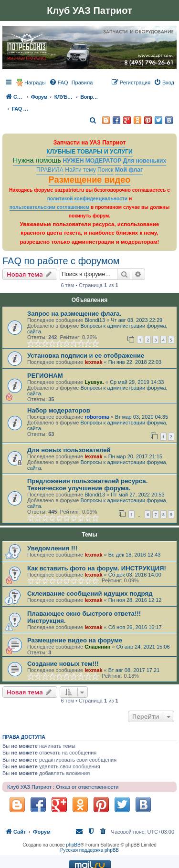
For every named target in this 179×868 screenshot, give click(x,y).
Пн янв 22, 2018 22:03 (135, 362)
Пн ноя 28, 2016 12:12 (135, 600)
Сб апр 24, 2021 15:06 (143, 647)
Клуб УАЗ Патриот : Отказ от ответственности (63, 787)
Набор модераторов (59, 410)
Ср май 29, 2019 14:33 (137, 382)
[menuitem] (59, 83)
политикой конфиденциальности (88, 199)
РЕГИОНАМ (45, 376)
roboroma (97, 417)
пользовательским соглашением (49, 207)
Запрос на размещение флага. (74, 314)
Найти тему (80, 170)
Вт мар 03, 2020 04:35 (142, 417)
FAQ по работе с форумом (61, 261)
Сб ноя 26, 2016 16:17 (135, 627)
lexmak (93, 362)
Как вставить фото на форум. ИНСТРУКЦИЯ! (97, 568)
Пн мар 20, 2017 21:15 (135, 456)
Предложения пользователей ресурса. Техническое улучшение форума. (87, 485)
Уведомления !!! (52, 548)
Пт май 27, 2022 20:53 (137, 495)
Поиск (105, 170)
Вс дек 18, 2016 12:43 (135, 555)
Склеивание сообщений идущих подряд (90, 594)
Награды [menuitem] (35, 83)
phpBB (74, 845)
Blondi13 (95, 320)
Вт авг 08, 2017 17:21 (134, 670)
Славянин (97, 647)
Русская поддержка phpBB (89, 850)
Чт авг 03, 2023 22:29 (137, 320)
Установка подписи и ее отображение (86, 356)
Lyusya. (94, 382)
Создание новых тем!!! (63, 664)
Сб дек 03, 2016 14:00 (135, 575)
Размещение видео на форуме (75, 640)
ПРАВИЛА (50, 170)
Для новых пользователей (69, 450)
